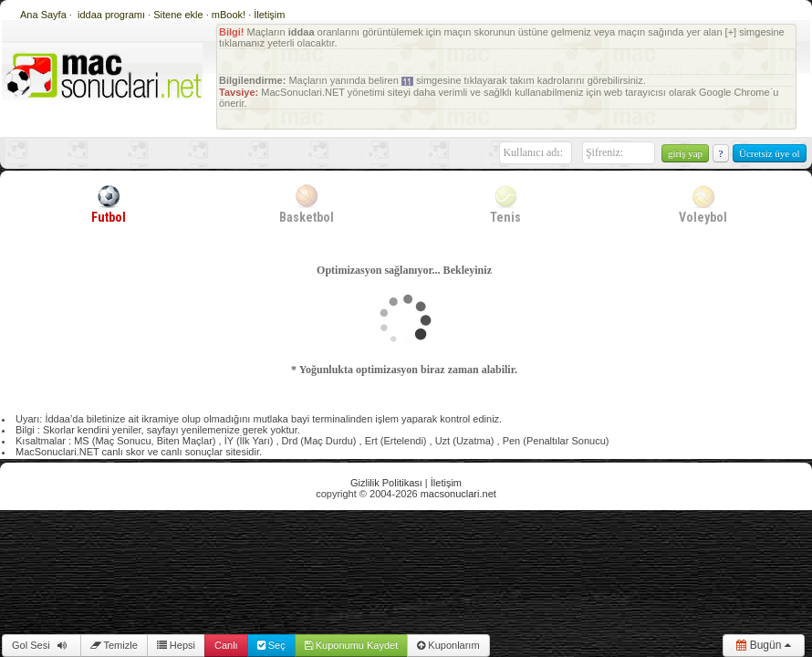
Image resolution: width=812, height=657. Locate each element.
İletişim (269, 15)
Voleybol (703, 203)
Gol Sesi (42, 645)
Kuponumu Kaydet (352, 645)
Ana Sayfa (43, 15)
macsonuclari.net (458, 494)
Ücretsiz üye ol (770, 153)
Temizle (114, 645)
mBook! (229, 15)
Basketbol (307, 203)
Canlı (226, 645)
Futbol (109, 203)
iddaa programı (113, 15)
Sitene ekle (179, 15)
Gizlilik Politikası (386, 483)
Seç (271, 645)
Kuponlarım (448, 645)
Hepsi (176, 645)
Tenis (505, 203)
